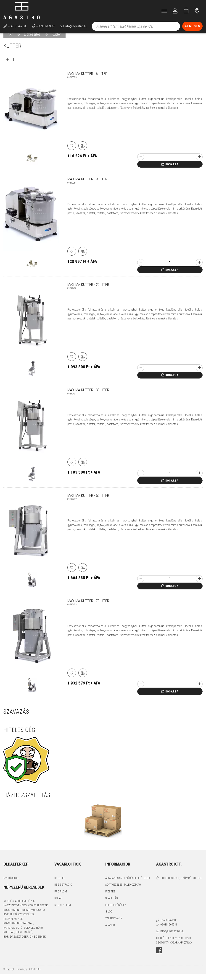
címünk (197, 11)
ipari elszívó (24, 938)
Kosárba (172, 171)
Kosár (58, 904)
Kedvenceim (63, 911)
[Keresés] (193, 26)
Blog (109, 918)
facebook (159, 957)
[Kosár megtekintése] (186, 11)
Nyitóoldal (11, 884)
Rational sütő (13, 934)
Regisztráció (63, 891)
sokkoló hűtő (33, 934)
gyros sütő (26, 921)
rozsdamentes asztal (18, 929)
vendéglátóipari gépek (19, 907)
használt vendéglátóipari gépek (26, 912)
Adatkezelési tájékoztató (123, 891)
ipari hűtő (10, 921)
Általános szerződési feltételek (128, 884)
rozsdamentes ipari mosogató (24, 916)
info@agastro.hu (76, 26)
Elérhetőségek (116, 911)
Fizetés (110, 898)
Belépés (60, 884)
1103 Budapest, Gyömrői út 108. (181, 884)
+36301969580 (18, 26)
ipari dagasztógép (16, 943)
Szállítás (111, 904)
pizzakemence (13, 925)
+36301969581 (46, 26)
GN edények (38, 943)
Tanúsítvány (114, 925)
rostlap (9, 938)
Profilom (61, 898)
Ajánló (110, 931)
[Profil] (175, 11)
